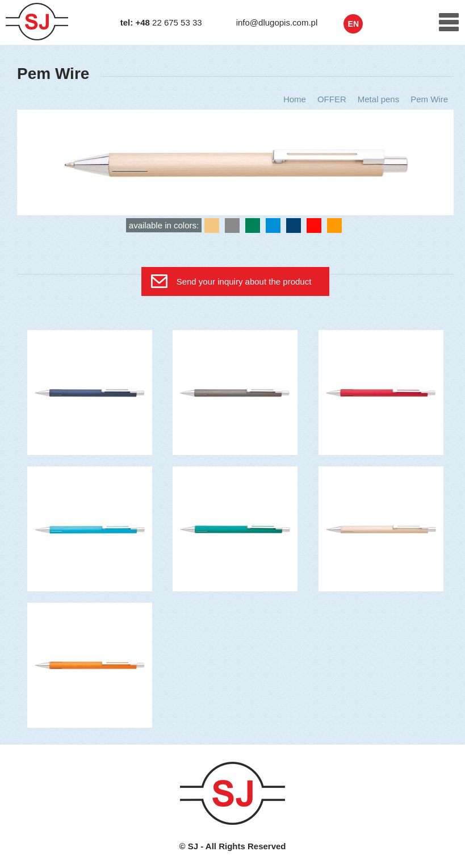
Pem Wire (429, 99)
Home (295, 99)
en (353, 24)
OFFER (332, 99)
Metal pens (378, 99)
